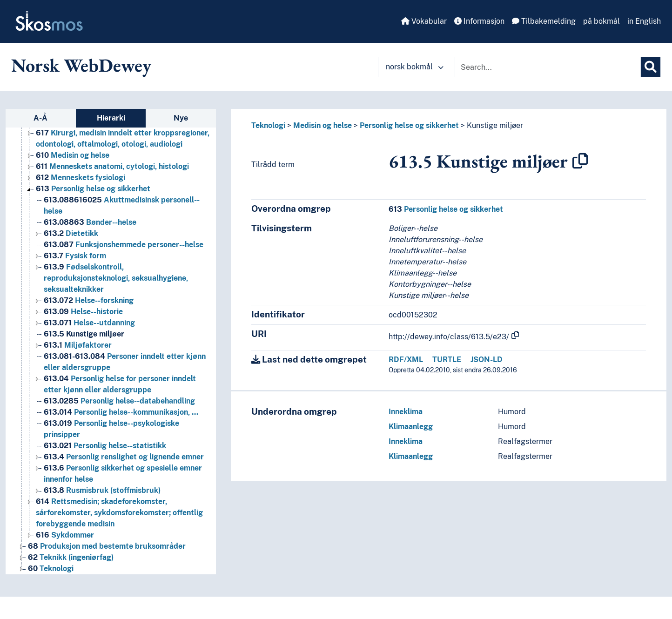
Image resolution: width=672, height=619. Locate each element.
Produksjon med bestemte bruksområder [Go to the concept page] (107, 546)
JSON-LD (487, 360)
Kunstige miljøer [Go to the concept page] (84, 334)
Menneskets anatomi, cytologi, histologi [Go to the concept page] (112, 166)
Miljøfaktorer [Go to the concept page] (78, 345)
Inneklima (406, 412)
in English (644, 21)
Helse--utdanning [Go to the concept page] (89, 323)
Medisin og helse (323, 125)
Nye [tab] (181, 118)
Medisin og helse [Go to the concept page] (73, 155)
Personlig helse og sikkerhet (409, 125)
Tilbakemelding (544, 21)
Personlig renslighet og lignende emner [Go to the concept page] (124, 457)
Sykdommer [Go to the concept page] (65, 535)
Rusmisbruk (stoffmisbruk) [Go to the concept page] (102, 490)
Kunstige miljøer (495, 125)
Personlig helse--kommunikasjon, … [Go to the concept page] (121, 412)
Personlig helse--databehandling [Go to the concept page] (119, 401)
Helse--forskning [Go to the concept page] (89, 300)
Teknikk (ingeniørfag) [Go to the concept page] (71, 557)
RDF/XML (406, 360)
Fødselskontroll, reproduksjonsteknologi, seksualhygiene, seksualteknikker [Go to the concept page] (116, 278)
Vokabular (424, 21)
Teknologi (268, 125)
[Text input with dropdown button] (548, 67)
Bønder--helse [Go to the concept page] (90, 222)
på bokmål (601, 21)
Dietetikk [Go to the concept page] (71, 233)
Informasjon (479, 21)
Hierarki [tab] (111, 118)
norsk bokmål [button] (415, 67)
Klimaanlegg (411, 427)
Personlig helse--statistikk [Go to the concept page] (105, 446)
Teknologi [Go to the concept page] (51, 569)
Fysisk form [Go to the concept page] (75, 256)
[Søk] (651, 67)
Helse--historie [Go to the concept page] (83, 312)
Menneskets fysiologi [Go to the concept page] (81, 178)
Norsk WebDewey (81, 65)
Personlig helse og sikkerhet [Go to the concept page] (93, 189)
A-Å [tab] (40, 118)
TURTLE (447, 360)
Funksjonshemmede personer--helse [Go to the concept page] (124, 245)
